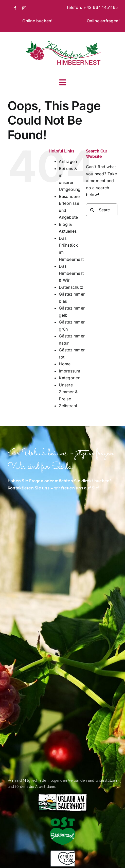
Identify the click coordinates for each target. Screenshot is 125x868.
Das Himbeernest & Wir (71, 273)
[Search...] (102, 210)
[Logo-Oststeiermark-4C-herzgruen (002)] (63, 819)
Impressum (69, 371)
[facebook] (15, 8)
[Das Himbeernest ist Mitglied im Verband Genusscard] (63, 852)
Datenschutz (71, 287)
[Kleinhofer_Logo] (63, 41)
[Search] (92, 210)
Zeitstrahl (68, 406)
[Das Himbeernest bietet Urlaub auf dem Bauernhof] (63, 795)
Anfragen (68, 161)
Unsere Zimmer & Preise (68, 392)
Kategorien (69, 378)
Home (65, 364)
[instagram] (24, 8)
